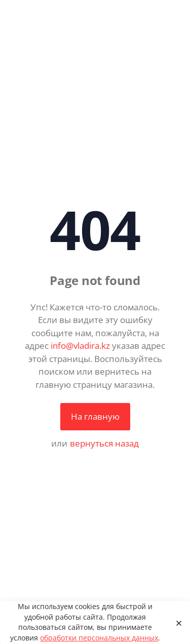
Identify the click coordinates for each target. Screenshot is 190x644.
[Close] (176, 623)
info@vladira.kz (80, 346)
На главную (95, 416)
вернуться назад (104, 443)
